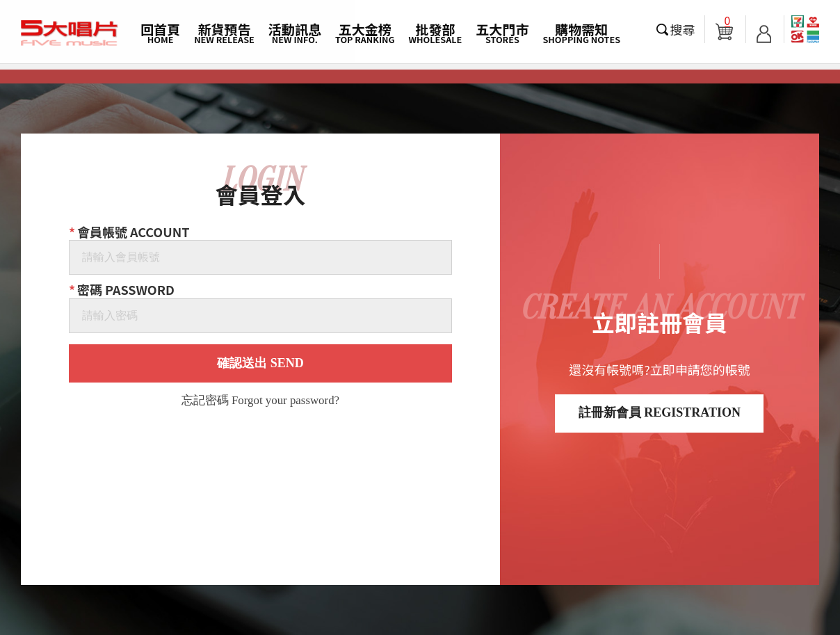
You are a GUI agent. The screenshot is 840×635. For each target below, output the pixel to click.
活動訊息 (295, 33)
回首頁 (160, 33)
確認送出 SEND (260, 363)
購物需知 (581, 33)
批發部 (436, 33)
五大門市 (502, 33)
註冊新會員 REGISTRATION (660, 412)
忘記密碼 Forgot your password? (260, 401)
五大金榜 (365, 33)
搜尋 (683, 29)
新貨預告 (224, 33)
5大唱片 (70, 33)
